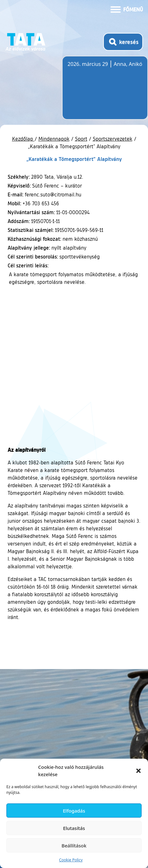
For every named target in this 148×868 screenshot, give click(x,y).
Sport (81, 139)
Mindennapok (54, 139)
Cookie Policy (71, 860)
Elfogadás (74, 811)
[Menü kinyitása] (127, 9)
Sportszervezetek (113, 139)
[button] (138, 771)
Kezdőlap (23, 139)
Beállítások (74, 846)
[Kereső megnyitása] (123, 42)
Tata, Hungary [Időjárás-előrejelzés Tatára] (103, 92)
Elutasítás (74, 828)
